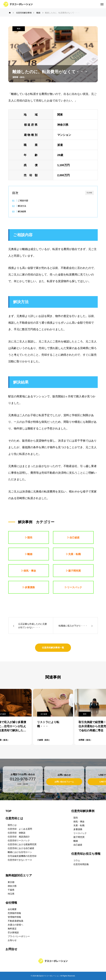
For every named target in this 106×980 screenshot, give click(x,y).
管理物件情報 (14, 917)
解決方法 (22, 206)
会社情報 (11, 903)
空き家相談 (13, 932)
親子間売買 (79, 837)
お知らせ (12, 940)
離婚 (19, 29)
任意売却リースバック (19, 841)
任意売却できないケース (20, 860)
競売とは (12, 825)
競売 (85, 714)
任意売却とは (14, 818)
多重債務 (78, 829)
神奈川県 (12, 886)
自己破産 (44, 714)
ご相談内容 (23, 200)
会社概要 (12, 909)
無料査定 (12, 929)
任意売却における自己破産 (21, 848)
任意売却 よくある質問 (20, 829)
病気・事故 (79, 822)
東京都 (11, 882)
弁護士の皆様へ (15, 925)
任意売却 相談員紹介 (19, 837)
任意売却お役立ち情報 (86, 854)
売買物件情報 (14, 913)
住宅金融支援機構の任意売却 (22, 856)
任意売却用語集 (81, 864)
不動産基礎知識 (15, 921)
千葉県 (11, 890)
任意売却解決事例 (83, 811)
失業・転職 (79, 825)
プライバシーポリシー (19, 936)
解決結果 (22, 211)
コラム (77, 860)
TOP (8, 811)
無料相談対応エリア (19, 875)
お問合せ (11, 949)
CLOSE (90, 193)
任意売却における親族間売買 (22, 844)
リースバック (80, 833)
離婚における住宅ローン (20, 852)
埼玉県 (11, 894)
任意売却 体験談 (17, 833)
